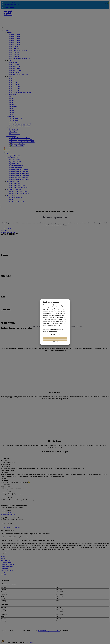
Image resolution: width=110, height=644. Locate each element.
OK (55, 338)
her (57, 332)
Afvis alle (55, 342)
